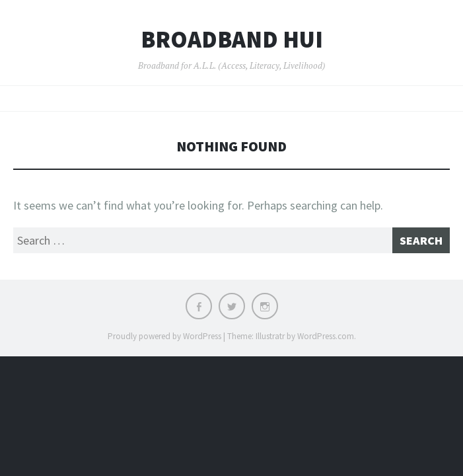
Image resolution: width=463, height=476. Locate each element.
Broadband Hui (232, 40)
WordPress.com (326, 336)
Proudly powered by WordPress (164, 336)
